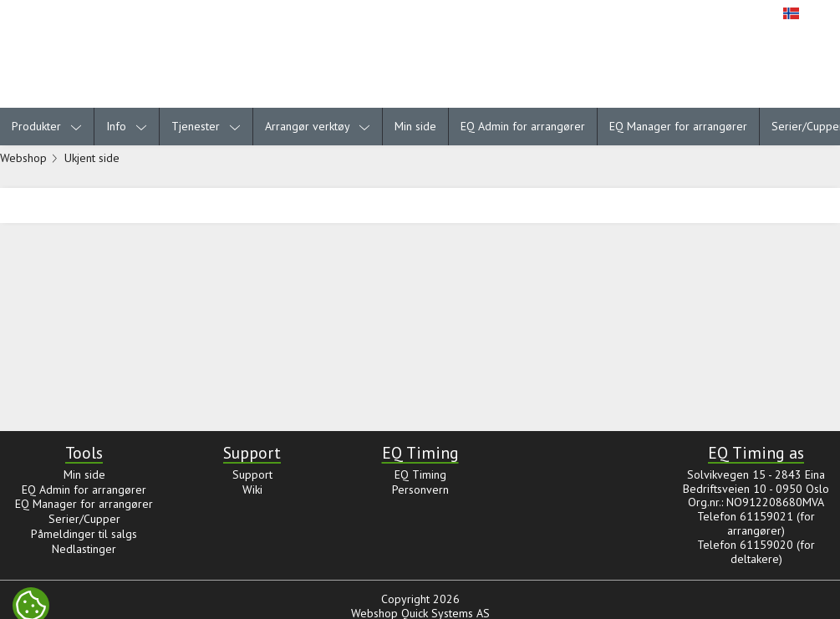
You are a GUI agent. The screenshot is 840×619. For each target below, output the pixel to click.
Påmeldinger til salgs (84, 534)
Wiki (252, 490)
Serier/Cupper (84, 519)
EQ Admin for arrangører (523, 126)
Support (252, 474)
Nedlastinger (84, 549)
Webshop (23, 158)
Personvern (420, 490)
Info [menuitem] (127, 126)
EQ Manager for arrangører (678, 126)
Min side (415, 126)
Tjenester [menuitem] (206, 126)
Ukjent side (92, 158)
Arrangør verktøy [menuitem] (318, 126)
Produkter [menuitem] (47, 126)
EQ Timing (420, 474)
